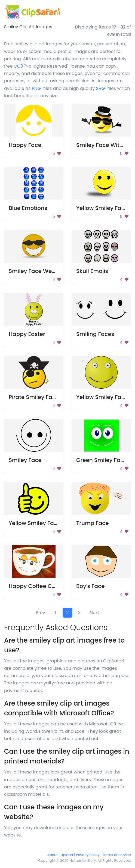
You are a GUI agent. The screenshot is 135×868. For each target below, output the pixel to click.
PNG (37, 88)
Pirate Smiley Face (34, 397)
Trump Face (93, 523)
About (53, 855)
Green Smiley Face (102, 460)
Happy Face (25, 145)
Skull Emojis (92, 271)
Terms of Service (117, 855)
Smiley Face (25, 460)
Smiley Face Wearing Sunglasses (54, 271)
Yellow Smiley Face (102, 208)
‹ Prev (39, 613)
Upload (67, 855)
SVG (101, 88)
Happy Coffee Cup (34, 586)
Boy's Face (90, 586)
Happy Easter (27, 334)
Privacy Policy (88, 855)
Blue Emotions (28, 208)
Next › (96, 613)
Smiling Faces (95, 334)
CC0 (18, 66)
